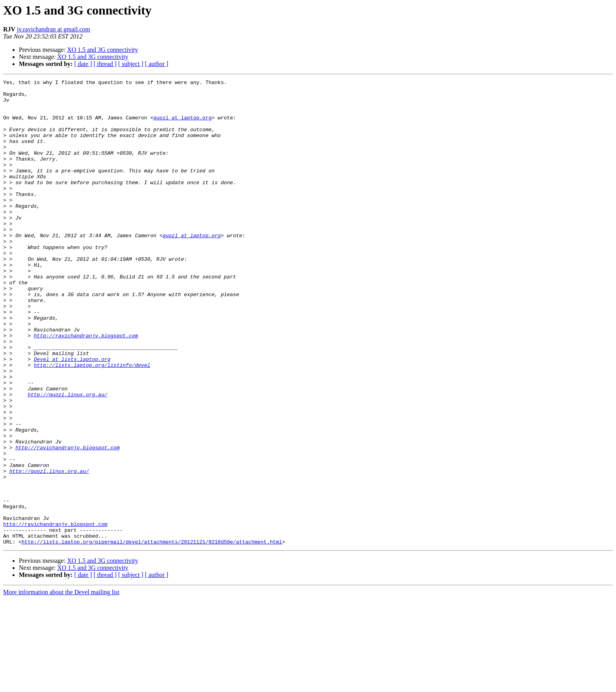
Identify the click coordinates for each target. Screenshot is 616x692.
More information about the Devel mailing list (61, 685)
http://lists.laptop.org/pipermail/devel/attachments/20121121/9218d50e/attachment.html (152, 635)
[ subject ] (131, 64)
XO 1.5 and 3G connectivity (103, 50)
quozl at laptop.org (182, 126)
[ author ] (157, 64)
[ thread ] (105, 64)
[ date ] (83, 64)
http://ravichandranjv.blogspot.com (86, 387)
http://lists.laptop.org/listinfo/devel (92, 423)
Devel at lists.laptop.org (72, 416)
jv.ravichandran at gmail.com (53, 29)
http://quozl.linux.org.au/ (67, 458)
